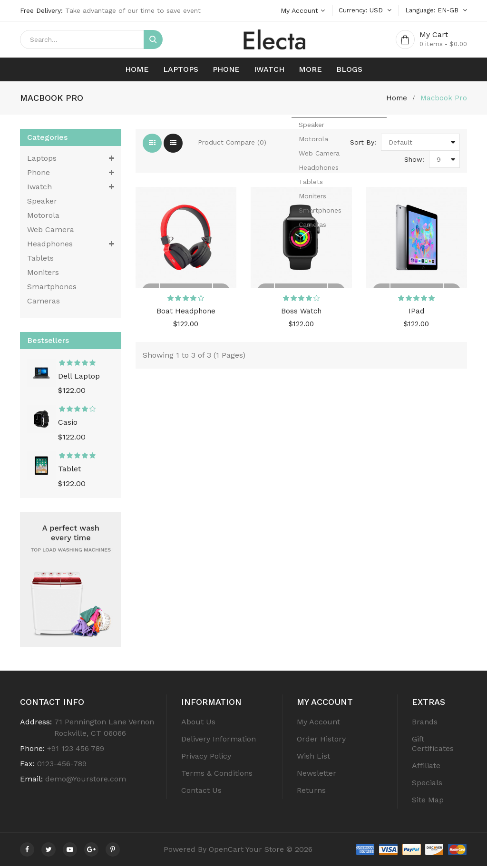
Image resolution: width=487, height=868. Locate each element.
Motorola (43, 217)
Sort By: (363, 144)
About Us (198, 724)
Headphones (71, 246)
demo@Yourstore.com (86, 781)
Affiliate (426, 767)
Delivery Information (219, 741)
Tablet (69, 471)
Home (137, 71)
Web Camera (51, 231)
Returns (311, 792)
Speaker (42, 203)
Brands (425, 724)
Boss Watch (301, 316)
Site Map (428, 802)
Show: (414, 161)
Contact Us (201, 792)
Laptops (181, 71)
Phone (226, 71)
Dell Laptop (79, 378)
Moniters (43, 274)
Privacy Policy (206, 758)
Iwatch (269, 71)
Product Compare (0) (232, 144)
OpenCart (226, 851)
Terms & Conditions (217, 775)
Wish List (313, 758)
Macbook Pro (443, 100)
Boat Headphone (186, 316)
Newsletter (317, 775)
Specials (427, 785)
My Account (318, 724)
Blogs (349, 71)
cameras (44, 303)
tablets (40, 260)
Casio (68, 425)
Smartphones (52, 288)
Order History (321, 741)
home (395, 100)
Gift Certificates (433, 746)
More (310, 71)
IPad (417, 316)
